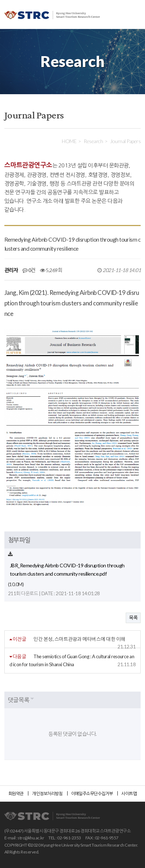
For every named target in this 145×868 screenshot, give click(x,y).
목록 (133, 618)
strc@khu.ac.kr (31, 838)
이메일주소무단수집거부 (92, 794)
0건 (29, 270)
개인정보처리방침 (47, 794)
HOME (69, 141)
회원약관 (16, 794)
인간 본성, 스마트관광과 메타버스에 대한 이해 (79, 639)
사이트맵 (129, 794)
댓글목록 (19, 700)
